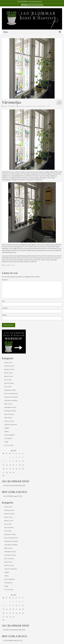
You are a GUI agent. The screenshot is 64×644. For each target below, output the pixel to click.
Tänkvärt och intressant (11, 425)
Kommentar (5, 280)
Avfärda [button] (44, 2)
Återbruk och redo (9, 366)
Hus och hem (33, 106)
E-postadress (5, 308)
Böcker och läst (8, 373)
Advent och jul (8, 363)
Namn (4, 301)
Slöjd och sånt (8, 418)
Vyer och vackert (9, 445)
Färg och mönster (26, 106)
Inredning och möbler (41, 106)
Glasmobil (5, 265)
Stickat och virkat (9, 421)
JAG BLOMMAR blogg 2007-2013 (13, 496)
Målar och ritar (8, 404)
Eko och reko (8, 380)
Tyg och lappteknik (9, 435)
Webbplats (4, 315)
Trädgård (7, 428)
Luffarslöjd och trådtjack (11, 400)
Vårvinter (13, 265)
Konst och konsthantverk (11, 394)
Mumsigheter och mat (10, 407)
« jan (3, 476)
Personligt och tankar (10, 411)
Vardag (6, 442)
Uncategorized (8, 438)
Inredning (9, 265)
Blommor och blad (9, 369)
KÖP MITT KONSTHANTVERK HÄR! (14, 486)
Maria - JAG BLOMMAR (10, 106)
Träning (6, 431)
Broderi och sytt (9, 376)
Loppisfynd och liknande (11, 397)
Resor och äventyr (9, 414)
